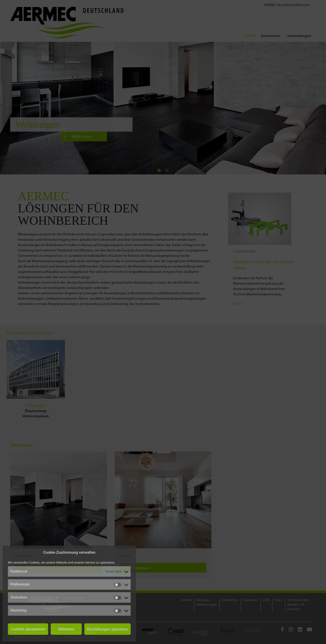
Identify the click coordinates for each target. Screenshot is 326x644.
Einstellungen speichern (107, 629)
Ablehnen (66, 629)
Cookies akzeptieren (28, 629)
